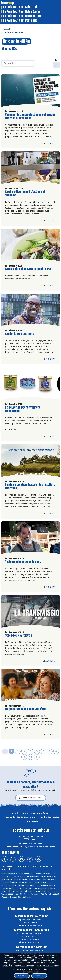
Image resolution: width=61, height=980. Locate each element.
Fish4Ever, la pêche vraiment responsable (23, 409)
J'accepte (39, 976)
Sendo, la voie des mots (20, 334)
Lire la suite (49, 143)
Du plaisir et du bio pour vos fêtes (26, 709)
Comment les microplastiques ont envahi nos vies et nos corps (30, 116)
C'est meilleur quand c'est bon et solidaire (25, 193)
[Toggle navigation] (58, 21)
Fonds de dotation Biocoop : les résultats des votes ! (30, 486)
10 (31, 757)
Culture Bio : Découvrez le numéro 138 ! (29, 269)
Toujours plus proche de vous (23, 562)
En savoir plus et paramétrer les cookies (30, 970)
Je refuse (22, 976)
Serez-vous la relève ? (19, 635)
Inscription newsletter (31, 798)
